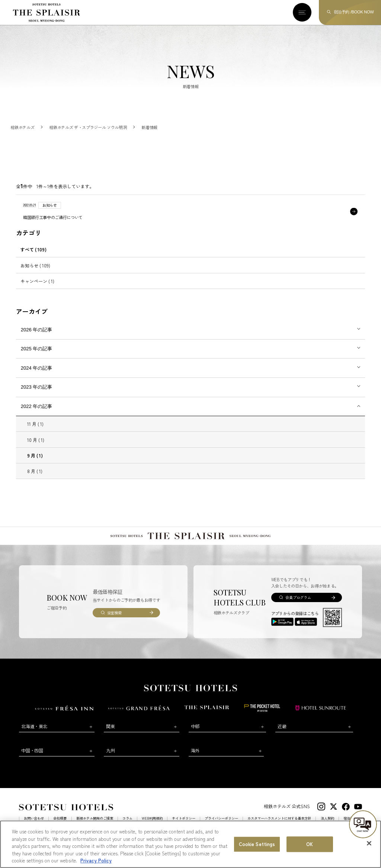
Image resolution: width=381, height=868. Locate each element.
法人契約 (327, 826)
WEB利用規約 (152, 826)
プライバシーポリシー (221, 826)
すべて (33, 257)
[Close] (369, 853)
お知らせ (35, 272)
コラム (127, 826)
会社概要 (60, 826)
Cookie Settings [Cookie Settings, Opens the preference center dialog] (257, 854)
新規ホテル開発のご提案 (95, 826)
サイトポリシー (184, 826)
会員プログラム (298, 605)
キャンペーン (37, 288)
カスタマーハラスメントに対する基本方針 (279, 826)
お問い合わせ (34, 826)
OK (310, 854)
